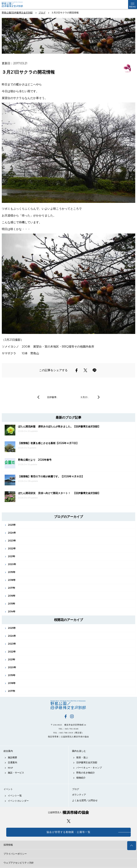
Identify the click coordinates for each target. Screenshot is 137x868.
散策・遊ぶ (82, 757)
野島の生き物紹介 (86, 773)
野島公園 (68, 705)
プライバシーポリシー (15, 854)
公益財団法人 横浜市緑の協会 (68, 812)
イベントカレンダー (18, 801)
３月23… (85, 397)
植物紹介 (81, 778)
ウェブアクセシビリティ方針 (19, 863)
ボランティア (79, 795)
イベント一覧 (15, 796)
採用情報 (8, 845)
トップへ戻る (132, 846)
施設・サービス (16, 773)
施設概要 (12, 757)
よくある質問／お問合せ (85, 800)
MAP (10, 768)
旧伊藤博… (53, 397)
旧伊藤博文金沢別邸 (87, 762)
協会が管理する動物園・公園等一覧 (68, 832)
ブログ (76, 789)
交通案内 (12, 762)
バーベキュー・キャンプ (89, 768)
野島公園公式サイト (15, 4)
